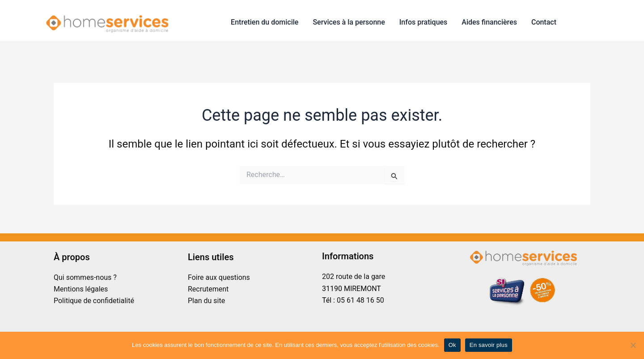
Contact (544, 22)
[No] (633, 345)
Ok (452, 345)
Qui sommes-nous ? (85, 277)
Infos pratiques (424, 22)
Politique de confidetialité (94, 301)
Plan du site (206, 301)
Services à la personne (349, 22)
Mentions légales (81, 289)
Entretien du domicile (265, 22)
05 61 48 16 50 (360, 300)
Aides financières (489, 22)
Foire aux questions (219, 277)
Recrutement (208, 289)
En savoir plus (489, 345)
